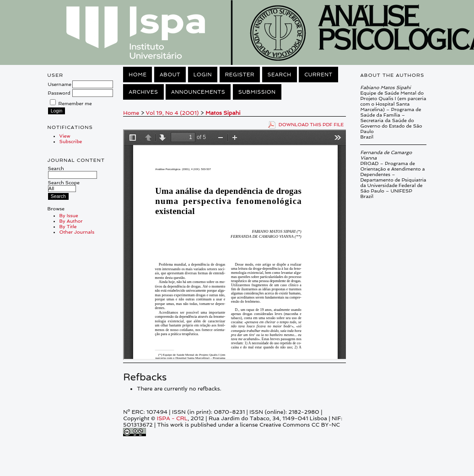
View (65, 136)
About (170, 75)
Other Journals (77, 232)
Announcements (198, 92)
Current (318, 75)
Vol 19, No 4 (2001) (172, 113)
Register (240, 75)
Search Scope (64, 185)
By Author (71, 221)
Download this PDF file (311, 124)
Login (203, 75)
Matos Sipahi (223, 113)
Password (59, 93)
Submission (257, 92)
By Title (68, 226)
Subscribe (71, 141)
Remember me (75, 103)
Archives (143, 92)
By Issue (69, 215)
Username (60, 84)
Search (73, 171)
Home (137, 75)
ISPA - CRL (172, 418)
